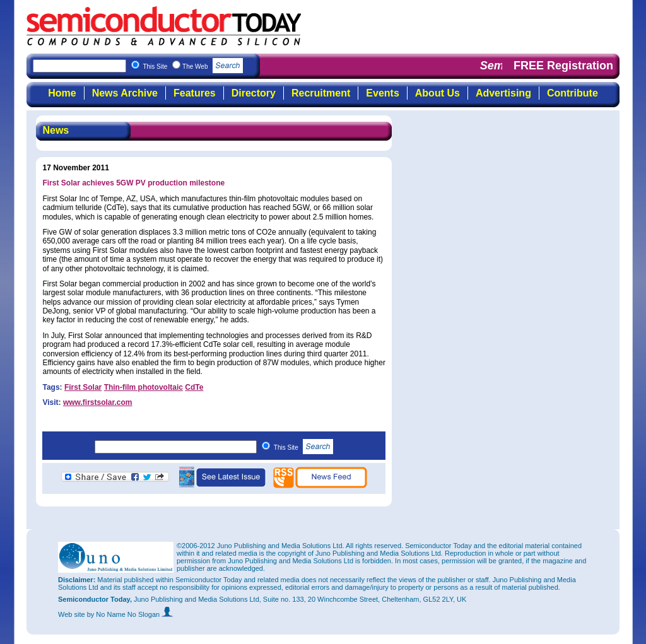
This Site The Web (193, 67)
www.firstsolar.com (98, 402)
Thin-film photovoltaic (144, 387)
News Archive (125, 93)
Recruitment (321, 93)
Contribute (573, 93)
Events (382, 93)
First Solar (83, 387)
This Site (304, 448)
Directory (254, 93)
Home (62, 93)
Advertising (503, 93)
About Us (438, 93)
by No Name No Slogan (130, 614)
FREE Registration (563, 66)
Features (195, 93)
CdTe (194, 387)
